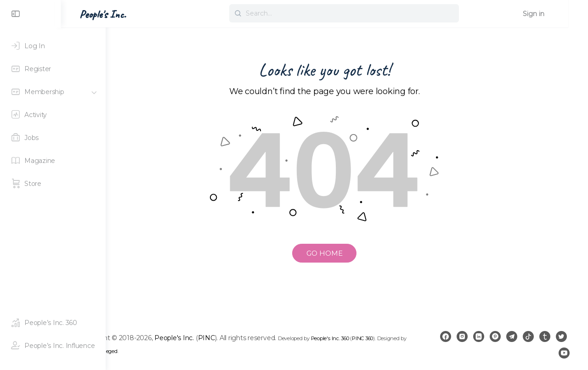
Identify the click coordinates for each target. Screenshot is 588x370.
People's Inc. (219, 338)
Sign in (553, 14)
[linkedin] (495, 336)
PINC (251, 338)
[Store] (53, 184)
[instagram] (479, 336)
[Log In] (53, 46)
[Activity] (53, 115)
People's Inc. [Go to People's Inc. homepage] (147, 14)
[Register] (53, 69)
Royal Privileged (174, 351)
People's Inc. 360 (375, 338)
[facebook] (462, 336)
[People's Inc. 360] (53, 323)
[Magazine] (53, 161)
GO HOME (347, 253)
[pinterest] (512, 336)
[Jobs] (53, 138)
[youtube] (564, 353)
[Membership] (53, 92)
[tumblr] (561, 336)
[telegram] (528, 336)
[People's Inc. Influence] (53, 346)
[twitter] (548, 353)
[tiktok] (545, 336)
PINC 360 (407, 338)
